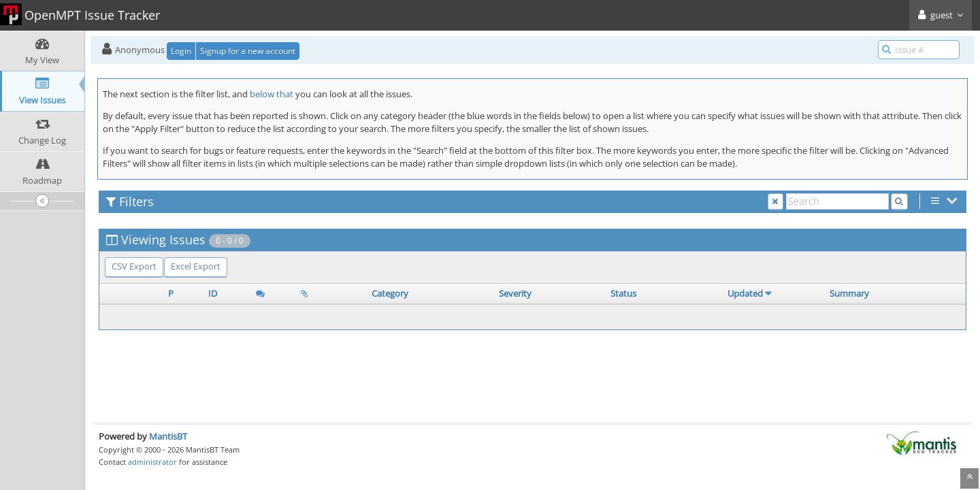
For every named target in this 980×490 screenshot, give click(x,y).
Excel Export (196, 266)
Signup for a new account (248, 51)
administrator (152, 462)
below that (272, 94)
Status (623, 293)
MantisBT (168, 436)
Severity (515, 293)
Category (390, 293)
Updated (745, 293)
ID (213, 293)
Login (181, 51)
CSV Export (134, 266)
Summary (849, 293)
